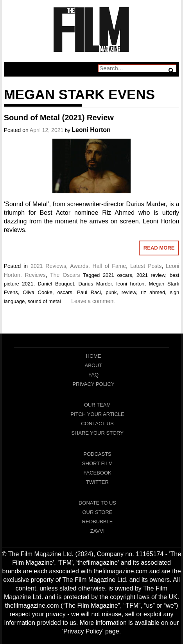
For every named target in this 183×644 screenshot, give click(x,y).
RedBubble (98, 522)
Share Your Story (97, 433)
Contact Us (97, 424)
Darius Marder (95, 284)
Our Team (97, 405)
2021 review (151, 275)
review (129, 292)
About (94, 365)
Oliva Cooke (38, 292)
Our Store (97, 512)
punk (111, 292)
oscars (65, 292)
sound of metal (44, 301)
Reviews (35, 275)
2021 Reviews (48, 266)
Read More (159, 248)
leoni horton (130, 284)
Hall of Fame (109, 266)
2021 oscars (118, 275)
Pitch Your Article (97, 414)
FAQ (93, 375)
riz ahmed (153, 292)
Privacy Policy (93, 384)
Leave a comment (93, 301)
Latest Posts (146, 266)
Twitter (97, 482)
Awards (79, 266)
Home (94, 356)
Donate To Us (97, 503)
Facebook (97, 473)
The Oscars (65, 275)
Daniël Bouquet (56, 284)
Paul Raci (89, 292)
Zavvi (98, 531)
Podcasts (97, 454)
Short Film (97, 463)
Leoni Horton (91, 130)
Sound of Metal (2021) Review (59, 118)
